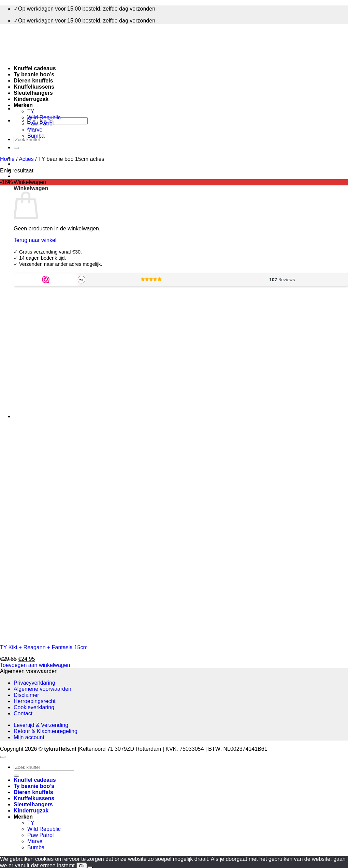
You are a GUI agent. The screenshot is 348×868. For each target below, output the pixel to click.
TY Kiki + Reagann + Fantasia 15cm (44, 647)
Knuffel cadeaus (35, 68)
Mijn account (29, 737)
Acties (26, 159)
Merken (23, 105)
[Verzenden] (16, 148)
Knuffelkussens (34, 87)
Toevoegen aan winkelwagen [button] (35, 665)
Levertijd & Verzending (41, 725)
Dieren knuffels (33, 81)
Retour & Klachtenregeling (46, 731)
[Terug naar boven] (3, 757)
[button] (30, 182)
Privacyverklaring (34, 683)
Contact (23, 713)
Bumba (36, 136)
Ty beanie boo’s (34, 74)
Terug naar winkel (35, 240)
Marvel (35, 130)
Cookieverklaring (34, 707)
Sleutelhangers (33, 93)
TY (31, 111)
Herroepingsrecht (35, 701)
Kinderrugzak (31, 99)
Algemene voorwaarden (42, 689)
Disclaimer (26, 695)
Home (7, 159)
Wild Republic (44, 117)
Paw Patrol (40, 124)
